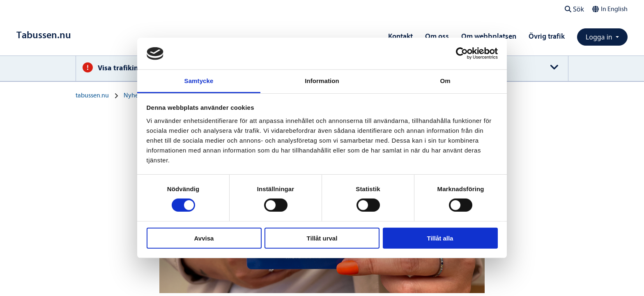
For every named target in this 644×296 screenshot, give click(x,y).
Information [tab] (322, 81)
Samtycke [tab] (199, 81)
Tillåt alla (440, 238)
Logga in (600, 37)
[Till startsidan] (44, 35)
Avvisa (204, 238)
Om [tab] (445, 81)
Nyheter (135, 95)
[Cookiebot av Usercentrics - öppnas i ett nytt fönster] (462, 53)
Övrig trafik (547, 36)
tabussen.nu (92, 95)
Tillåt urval (322, 238)
